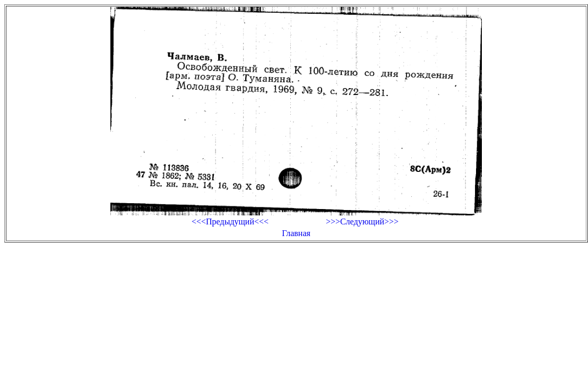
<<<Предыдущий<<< (230, 222)
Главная (296, 233)
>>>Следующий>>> (362, 222)
